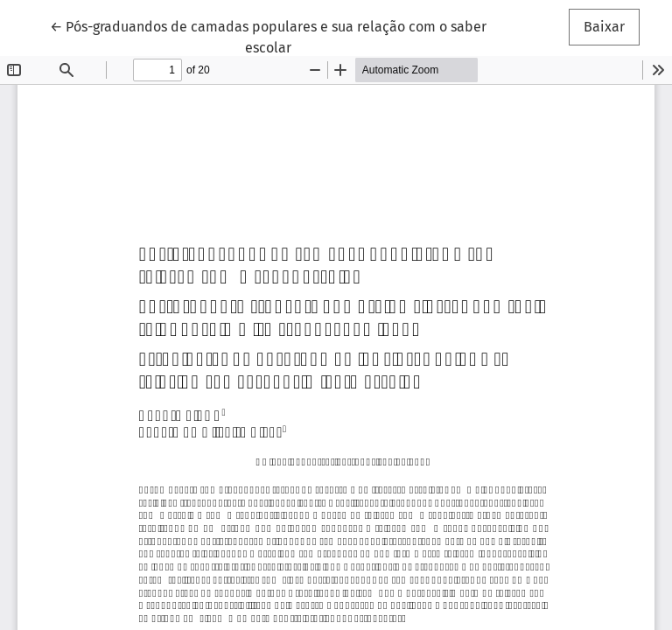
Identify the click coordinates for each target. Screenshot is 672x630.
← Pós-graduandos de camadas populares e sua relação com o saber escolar (268, 36)
